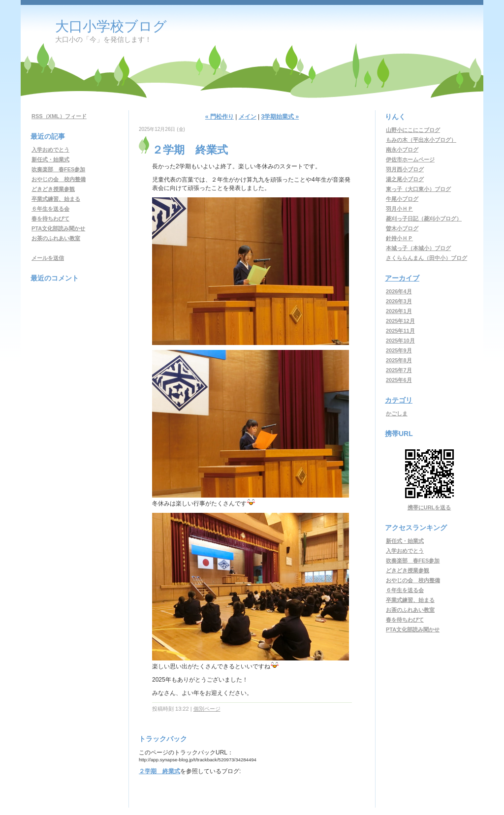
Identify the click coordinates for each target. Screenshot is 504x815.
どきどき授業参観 (53, 189)
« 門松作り (220, 117)
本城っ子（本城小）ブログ (418, 248)
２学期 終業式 (159, 771)
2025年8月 (399, 360)
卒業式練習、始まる (56, 199)
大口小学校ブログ (111, 26)
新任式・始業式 (50, 159)
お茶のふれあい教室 (56, 238)
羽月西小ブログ (405, 169)
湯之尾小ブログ (405, 179)
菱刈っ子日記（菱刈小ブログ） (424, 219)
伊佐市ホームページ (410, 159)
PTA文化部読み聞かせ (58, 228)
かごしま (397, 413)
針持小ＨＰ (399, 238)
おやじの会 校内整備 (59, 179)
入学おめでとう (50, 150)
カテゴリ (399, 400)
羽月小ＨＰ (399, 209)
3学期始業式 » (280, 117)
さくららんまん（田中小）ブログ (426, 258)
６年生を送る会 (50, 209)
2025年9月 (399, 350)
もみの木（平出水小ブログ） (421, 140)
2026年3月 (399, 301)
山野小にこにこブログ (413, 130)
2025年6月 (399, 380)
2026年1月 (399, 311)
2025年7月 (399, 370)
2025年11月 (400, 331)
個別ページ (207, 709)
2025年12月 (400, 321)
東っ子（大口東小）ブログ (418, 189)
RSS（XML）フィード (59, 116)
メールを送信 (48, 258)
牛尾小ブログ (402, 199)
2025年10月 (400, 341)
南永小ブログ (402, 150)
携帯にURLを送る (429, 507)
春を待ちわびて (50, 219)
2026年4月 (399, 291)
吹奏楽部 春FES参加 (58, 169)
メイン (248, 117)
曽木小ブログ (402, 228)
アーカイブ (402, 278)
